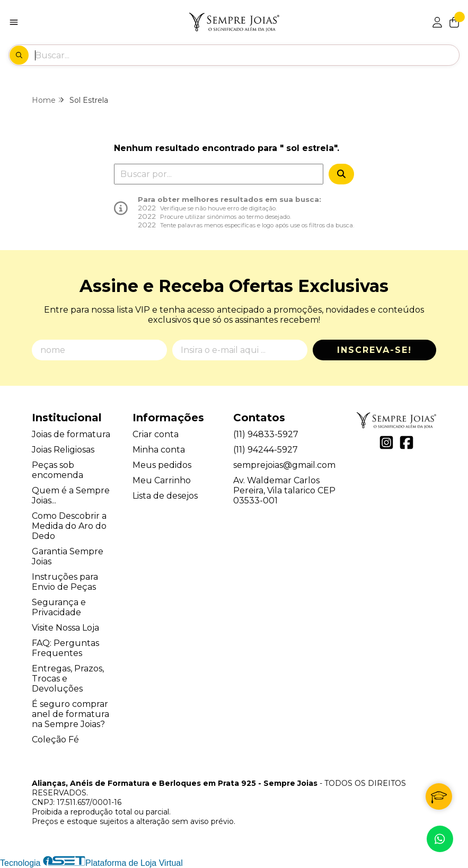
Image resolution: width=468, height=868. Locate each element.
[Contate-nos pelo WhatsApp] (440, 839)
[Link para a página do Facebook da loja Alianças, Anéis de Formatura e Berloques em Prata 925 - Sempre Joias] (407, 442)
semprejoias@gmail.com (284, 465)
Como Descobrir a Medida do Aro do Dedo (69, 526)
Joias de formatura (71, 434)
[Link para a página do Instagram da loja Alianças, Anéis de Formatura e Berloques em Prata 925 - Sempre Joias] (386, 442)
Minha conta (159, 450)
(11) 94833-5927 (266, 434)
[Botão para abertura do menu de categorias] (14, 22)
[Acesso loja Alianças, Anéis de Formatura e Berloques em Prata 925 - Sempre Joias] (437, 22)
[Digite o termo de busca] (247, 55)
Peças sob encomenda (58, 470)
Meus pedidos (162, 465)
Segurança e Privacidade (59, 607)
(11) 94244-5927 (266, 450)
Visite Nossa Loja (65, 628)
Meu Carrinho (162, 480)
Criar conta (156, 434)
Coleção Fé (55, 739)
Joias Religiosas (63, 450)
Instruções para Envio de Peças (65, 582)
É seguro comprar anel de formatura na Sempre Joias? (70, 714)
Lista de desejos (165, 496)
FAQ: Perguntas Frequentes (65, 648)
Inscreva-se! (374, 350)
